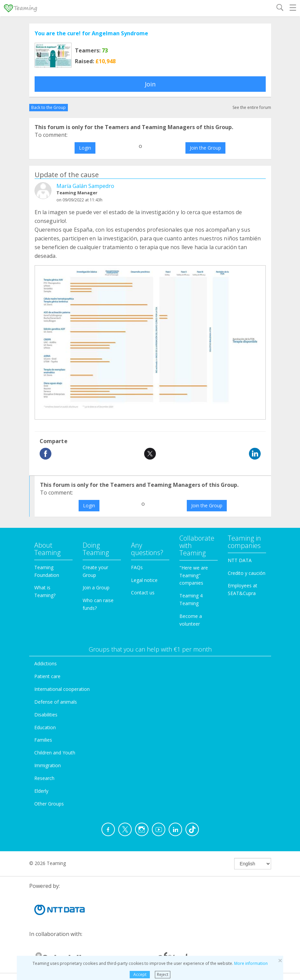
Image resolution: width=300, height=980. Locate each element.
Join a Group (96, 587)
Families (43, 740)
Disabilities (46, 715)
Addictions (46, 663)
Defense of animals (56, 702)
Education (45, 727)
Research (44, 778)
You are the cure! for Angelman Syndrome (91, 33)
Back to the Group (49, 107)
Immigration (48, 765)
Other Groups (49, 804)
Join (150, 84)
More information (251, 963)
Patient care (47, 676)
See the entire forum (252, 107)
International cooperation (62, 689)
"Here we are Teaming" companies (194, 575)
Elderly (41, 791)
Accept (140, 974)
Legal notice (144, 580)
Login (85, 148)
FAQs (137, 567)
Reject (163, 974)
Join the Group (205, 148)
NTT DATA (240, 560)
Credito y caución (247, 573)
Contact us (143, 593)
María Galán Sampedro (85, 186)
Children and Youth (55, 753)
